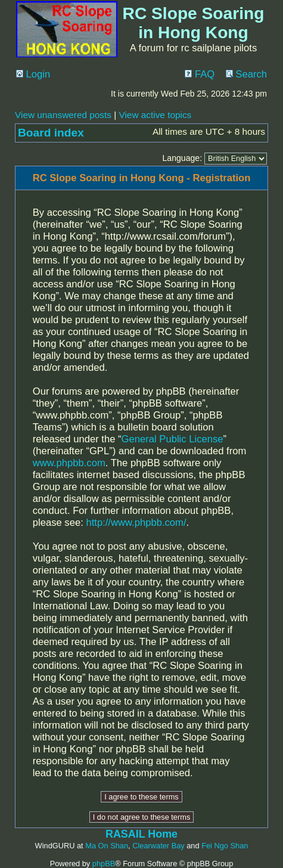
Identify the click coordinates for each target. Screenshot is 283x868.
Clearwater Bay (158, 846)
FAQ (200, 74)
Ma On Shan (107, 846)
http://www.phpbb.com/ (136, 523)
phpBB (104, 864)
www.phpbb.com (69, 463)
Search (246, 74)
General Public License (172, 439)
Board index (51, 133)
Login (33, 74)
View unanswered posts (63, 115)
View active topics (155, 115)
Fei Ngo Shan (225, 846)
